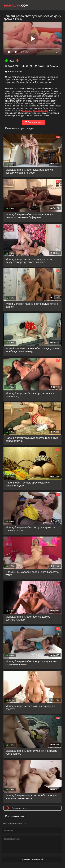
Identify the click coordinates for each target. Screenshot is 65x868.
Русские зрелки (43, 82)
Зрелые (24, 80)
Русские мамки (37, 80)
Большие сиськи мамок (33, 77)
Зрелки (30, 82)
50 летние (14, 77)
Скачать (54, 66)
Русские (21, 82)
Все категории (33, 122)
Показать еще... (20, 808)
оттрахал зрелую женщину (35, 111)
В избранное (15, 72)
